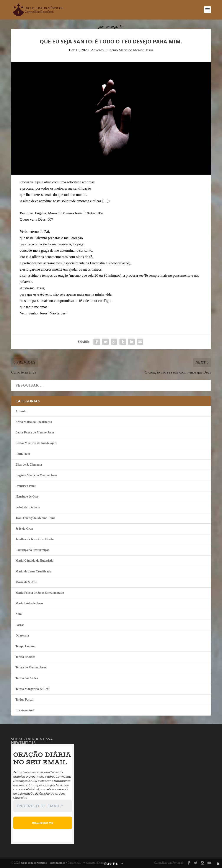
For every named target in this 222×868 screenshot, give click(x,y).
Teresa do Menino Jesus (31, 667)
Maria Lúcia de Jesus (29, 603)
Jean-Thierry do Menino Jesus (35, 518)
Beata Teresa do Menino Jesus (35, 432)
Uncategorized (25, 710)
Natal (19, 614)
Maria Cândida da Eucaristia (34, 561)
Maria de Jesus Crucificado (33, 571)
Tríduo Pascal (24, 700)
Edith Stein (23, 454)
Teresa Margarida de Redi (32, 689)
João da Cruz (24, 529)
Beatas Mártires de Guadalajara (36, 443)
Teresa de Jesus (25, 657)
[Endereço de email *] (43, 806)
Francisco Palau (26, 486)
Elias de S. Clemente (29, 465)
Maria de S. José (26, 582)
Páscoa (20, 625)
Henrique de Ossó (27, 497)
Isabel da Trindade (28, 507)
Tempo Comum (25, 646)
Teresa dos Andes (27, 678)
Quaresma (22, 636)
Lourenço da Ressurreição (32, 550)
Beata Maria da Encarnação (34, 422)
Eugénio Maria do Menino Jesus (129, 50)
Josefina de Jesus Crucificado (34, 539)
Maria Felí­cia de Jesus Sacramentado (40, 593)
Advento (97, 50)
